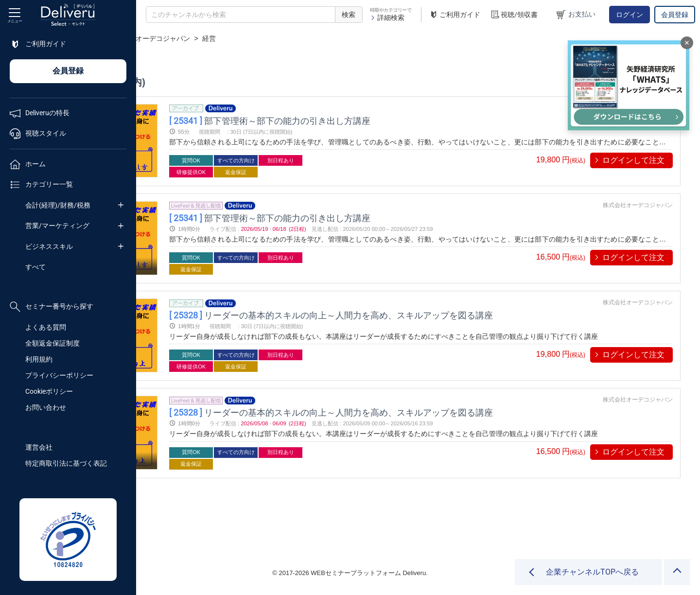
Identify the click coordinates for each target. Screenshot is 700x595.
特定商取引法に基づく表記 (66, 463)
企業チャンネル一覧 (202, 38)
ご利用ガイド (455, 15)
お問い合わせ (46, 407)
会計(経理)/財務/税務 (58, 205)
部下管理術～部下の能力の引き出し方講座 (376, 120)
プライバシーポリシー (59, 375)
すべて (35, 267)
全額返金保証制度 (52, 343)
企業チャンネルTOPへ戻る (592, 572)
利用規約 (39, 359)
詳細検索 (387, 17)
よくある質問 (46, 327)
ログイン (630, 15)
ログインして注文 (633, 160)
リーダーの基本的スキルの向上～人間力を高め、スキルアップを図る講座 (437, 315)
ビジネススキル (49, 246)
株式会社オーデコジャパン (285, 38)
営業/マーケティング (57, 226)
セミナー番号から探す (52, 307)
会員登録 (675, 15)
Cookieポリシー (49, 391)
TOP (153, 38)
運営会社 (39, 447)
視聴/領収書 (514, 15)
